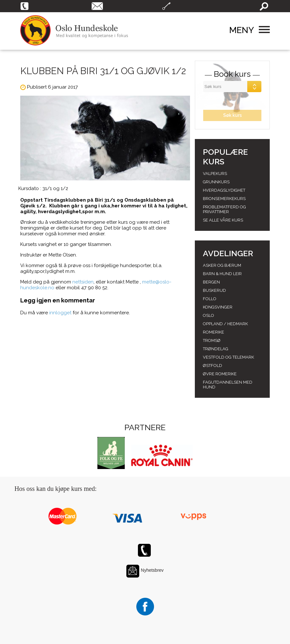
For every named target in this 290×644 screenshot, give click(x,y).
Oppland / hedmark (225, 324)
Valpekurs (215, 174)
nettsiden (83, 282)
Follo (210, 299)
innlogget (60, 313)
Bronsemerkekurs (224, 199)
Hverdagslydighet (224, 190)
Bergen (211, 282)
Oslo (208, 315)
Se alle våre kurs (223, 220)
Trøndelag (216, 349)
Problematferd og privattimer (224, 209)
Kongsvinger (218, 307)
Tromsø (212, 340)
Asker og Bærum (222, 265)
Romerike (213, 332)
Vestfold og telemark (228, 357)
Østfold (213, 366)
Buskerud (214, 290)
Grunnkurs (216, 182)
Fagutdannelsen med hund (228, 385)
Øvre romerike (220, 374)
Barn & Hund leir (222, 274)
